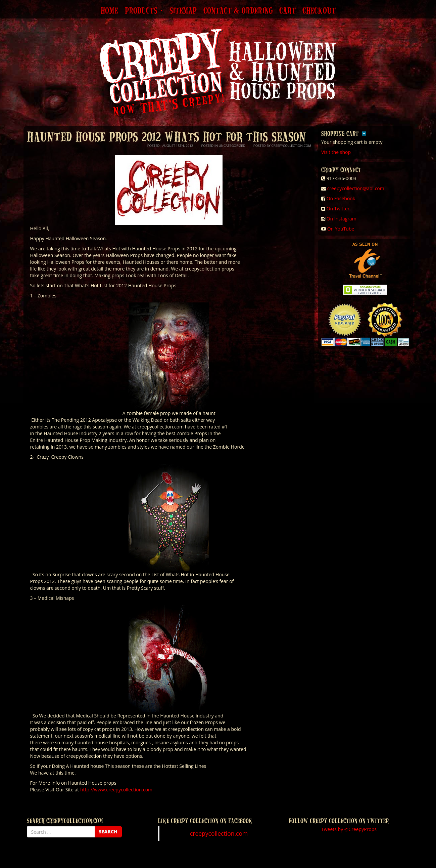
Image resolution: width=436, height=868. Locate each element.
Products (144, 11)
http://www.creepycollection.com (116, 790)
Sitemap (183, 11)
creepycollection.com (219, 833)
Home (109, 11)
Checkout (319, 11)
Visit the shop (336, 152)
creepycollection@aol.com (356, 188)
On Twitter (338, 209)
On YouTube (341, 229)
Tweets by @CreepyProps (349, 829)
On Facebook (341, 198)
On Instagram (342, 219)
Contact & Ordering (238, 11)
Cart (287, 11)
